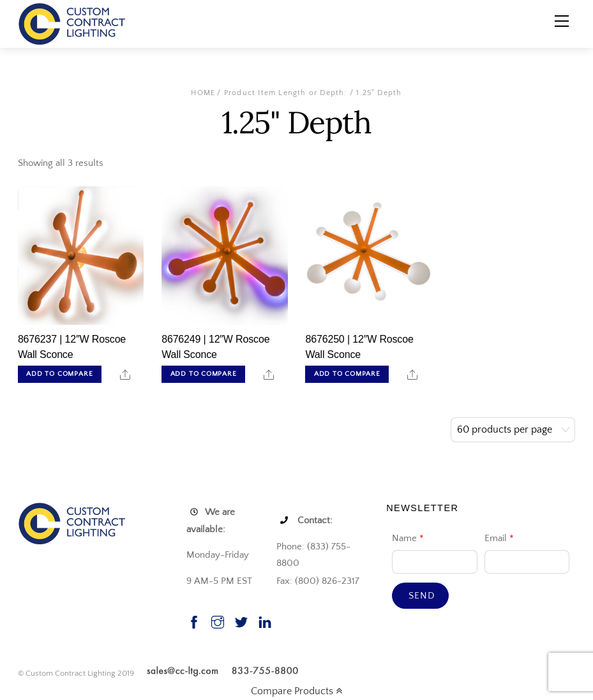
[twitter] (241, 621)
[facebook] (194, 621)
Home (203, 93)
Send (422, 596)
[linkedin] (265, 621)
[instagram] (218, 621)
